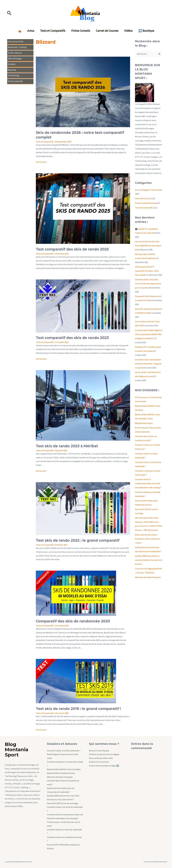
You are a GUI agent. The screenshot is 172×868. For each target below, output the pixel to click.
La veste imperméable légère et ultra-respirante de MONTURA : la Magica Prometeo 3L (149, 334)
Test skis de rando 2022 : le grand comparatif (78, 540)
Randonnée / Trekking (17, 47)
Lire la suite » (41, 162)
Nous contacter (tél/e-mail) (101, 758)
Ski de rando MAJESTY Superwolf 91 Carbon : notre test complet (147, 271)
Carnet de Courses (107, 31)
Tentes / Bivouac (15, 53)
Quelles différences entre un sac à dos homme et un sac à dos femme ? (149, 560)
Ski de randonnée (15, 81)
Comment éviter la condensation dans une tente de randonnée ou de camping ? (148, 483)
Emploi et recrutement (99, 762)
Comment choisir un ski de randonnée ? (64, 751)
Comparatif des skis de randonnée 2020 (73, 621)
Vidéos (129, 31)
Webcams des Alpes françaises (148, 577)
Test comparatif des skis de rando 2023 (72, 338)
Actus (31, 31)
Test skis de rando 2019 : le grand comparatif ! (78, 709)
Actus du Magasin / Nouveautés (148, 190)
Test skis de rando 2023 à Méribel (67, 446)
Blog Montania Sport (144, 423)
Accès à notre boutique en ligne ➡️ (104, 766)
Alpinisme (12, 70)
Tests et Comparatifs (53, 31)
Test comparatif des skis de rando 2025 (72, 249)
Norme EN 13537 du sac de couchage (63, 803)
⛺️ (19, 31)
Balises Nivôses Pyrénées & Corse (61, 773)
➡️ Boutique (147, 31)
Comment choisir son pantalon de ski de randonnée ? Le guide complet (148, 364)
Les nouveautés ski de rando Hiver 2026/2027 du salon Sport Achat (148, 246)
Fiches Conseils (81, 31)
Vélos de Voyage (15, 59)
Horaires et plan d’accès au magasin (104, 754)
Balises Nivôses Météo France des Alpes (64, 769)
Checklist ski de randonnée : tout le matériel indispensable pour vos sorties (148, 284)
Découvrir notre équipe (99, 751)
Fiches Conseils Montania (146, 203)
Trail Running (13, 76)
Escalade (12, 64)
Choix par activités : (16, 42)
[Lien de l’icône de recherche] (9, 14)
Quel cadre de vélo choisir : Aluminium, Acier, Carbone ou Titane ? (148, 539)
